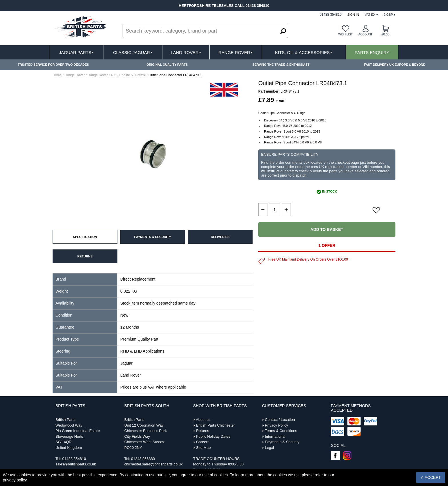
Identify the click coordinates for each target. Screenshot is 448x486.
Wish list (345, 34)
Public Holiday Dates (213, 436)
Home (57, 75)
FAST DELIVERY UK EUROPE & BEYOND (395, 65)
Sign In (353, 15)
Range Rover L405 (102, 75)
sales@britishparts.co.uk (76, 464)
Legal (269, 448)
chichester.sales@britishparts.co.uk (153, 464)
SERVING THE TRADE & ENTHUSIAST (281, 65)
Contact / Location (280, 420)
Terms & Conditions (281, 431)
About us (203, 420)
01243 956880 (143, 459)
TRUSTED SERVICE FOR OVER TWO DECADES (53, 65)
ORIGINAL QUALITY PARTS (167, 65)
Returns (203, 431)
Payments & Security (282, 442)
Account (365, 34)
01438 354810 (74, 459)
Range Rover (236, 52)
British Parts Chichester (215, 425)
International (275, 436)
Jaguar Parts (77, 52)
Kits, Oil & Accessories (304, 52)
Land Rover (186, 52)
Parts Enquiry (372, 52)
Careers (203, 442)
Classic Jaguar (133, 52)
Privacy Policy (276, 425)
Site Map (203, 448)
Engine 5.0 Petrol (133, 75)
